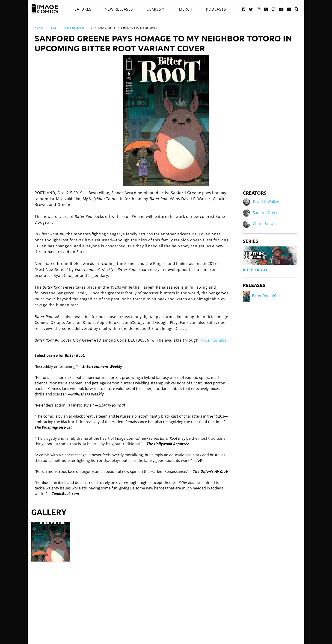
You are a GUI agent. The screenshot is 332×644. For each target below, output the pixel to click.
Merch (186, 9)
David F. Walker (266, 202)
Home (39, 28)
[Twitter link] (251, 9)
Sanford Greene (267, 213)
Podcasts (216, 9)
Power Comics (213, 340)
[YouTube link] (281, 9)
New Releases (119, 9)
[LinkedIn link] (289, 9)
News (53, 28)
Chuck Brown (264, 224)
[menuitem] (82, 9)
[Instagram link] (259, 9)
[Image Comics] (45, 9)
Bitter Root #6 (259, 296)
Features (82, 9)
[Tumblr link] (266, 9)
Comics (154, 9)
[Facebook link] (243, 9)
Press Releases (74, 28)
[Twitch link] (273, 9)
